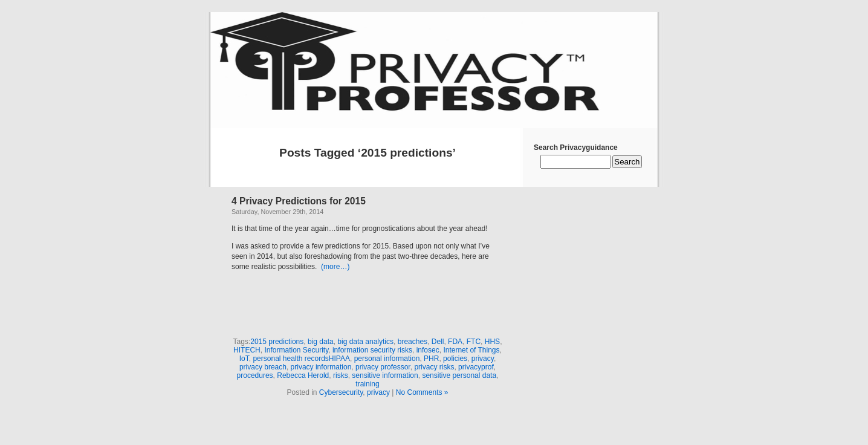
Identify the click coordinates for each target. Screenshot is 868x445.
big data (321, 342)
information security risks (372, 350)
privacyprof (476, 367)
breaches (413, 342)
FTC (474, 342)
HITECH (247, 350)
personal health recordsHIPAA (301, 359)
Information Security (296, 350)
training (367, 384)
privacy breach (263, 367)
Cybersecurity (341, 392)
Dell (438, 342)
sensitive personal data (459, 375)
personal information (387, 359)
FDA (455, 342)
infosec (428, 350)
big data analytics (365, 342)
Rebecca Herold (303, 375)
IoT (244, 359)
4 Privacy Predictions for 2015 (299, 201)
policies (455, 359)
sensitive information (385, 375)
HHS (492, 342)
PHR (431, 359)
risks (341, 375)
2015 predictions (277, 342)
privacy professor (383, 367)
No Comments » (422, 392)
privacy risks (434, 367)
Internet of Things (471, 350)
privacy (483, 359)
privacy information (321, 367)
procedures (255, 375)
